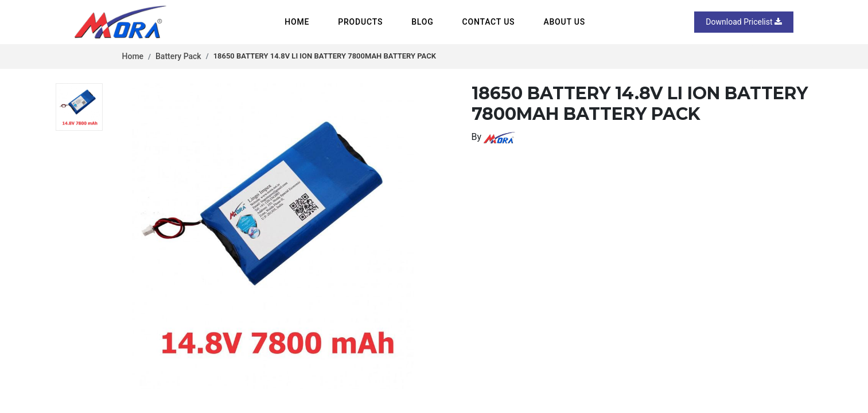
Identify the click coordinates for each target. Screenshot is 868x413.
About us (564, 22)
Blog (422, 22)
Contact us (489, 22)
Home (297, 22)
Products (360, 22)
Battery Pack (178, 56)
